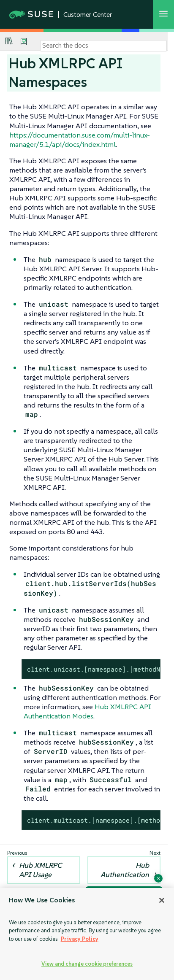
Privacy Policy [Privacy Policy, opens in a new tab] (80, 939)
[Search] (103, 46)
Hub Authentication (125, 870)
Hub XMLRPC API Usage (40, 870)
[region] (87, 934)
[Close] (162, 900)
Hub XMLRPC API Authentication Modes (87, 711)
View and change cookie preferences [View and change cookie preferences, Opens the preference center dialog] (87, 964)
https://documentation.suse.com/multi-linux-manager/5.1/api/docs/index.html (80, 140)
